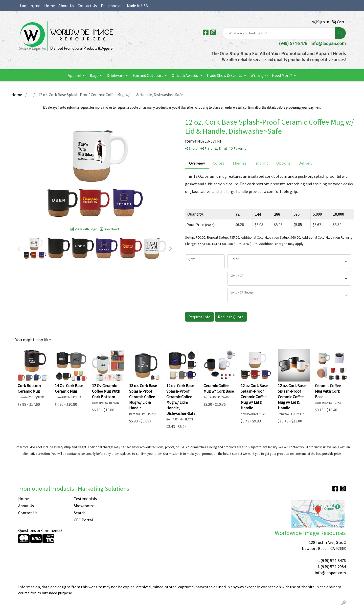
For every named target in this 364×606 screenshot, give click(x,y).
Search (80, 513)
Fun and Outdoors (148, 75)
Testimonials (112, 6)
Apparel (75, 75)
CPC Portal (83, 520)
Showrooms (84, 506)
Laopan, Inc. (30, 6)
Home (50, 6)
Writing (257, 75)
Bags (94, 75)
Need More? (282, 75)
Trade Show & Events (224, 75)
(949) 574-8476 (333, 560)
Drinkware (116, 75)
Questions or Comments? (40, 530)
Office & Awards (185, 75)
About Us (66, 6)
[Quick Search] (279, 33)
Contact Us (87, 6)
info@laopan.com (328, 43)
